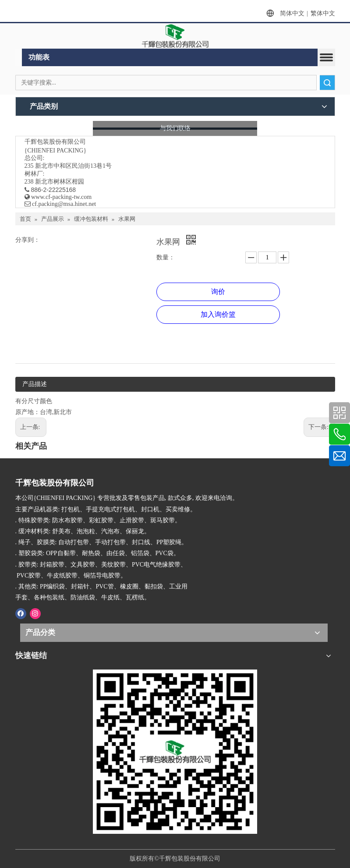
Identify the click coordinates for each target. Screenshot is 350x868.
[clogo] (175, 36)
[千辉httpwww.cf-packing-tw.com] (175, 752)
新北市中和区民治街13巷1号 (73, 166)
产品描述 (35, 384)
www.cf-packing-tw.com (61, 197)
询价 (218, 292)
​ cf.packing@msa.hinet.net (60, 204)
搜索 (327, 83)
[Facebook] (21, 613)
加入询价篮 (218, 314)
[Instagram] (35, 613)
